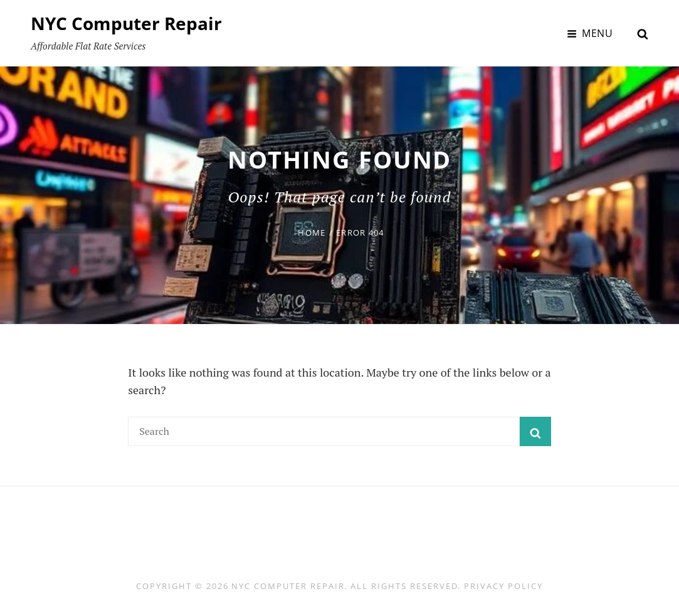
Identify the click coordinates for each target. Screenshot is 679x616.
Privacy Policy (503, 586)
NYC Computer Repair (126, 23)
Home (312, 232)
